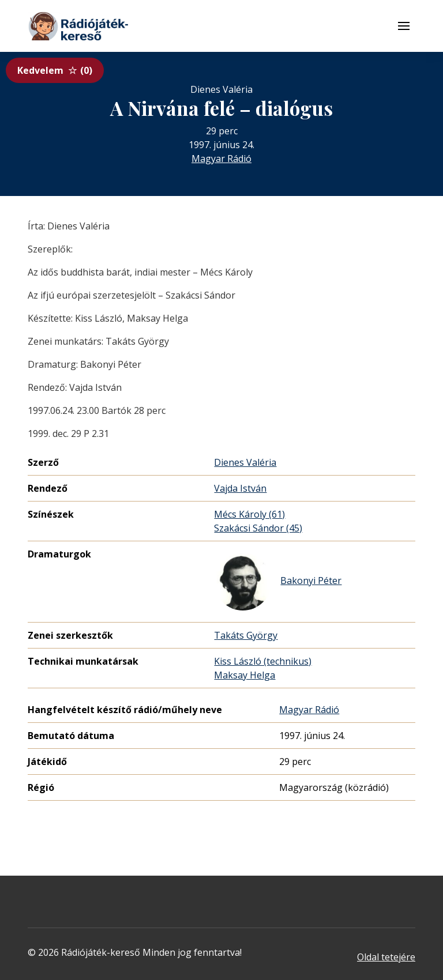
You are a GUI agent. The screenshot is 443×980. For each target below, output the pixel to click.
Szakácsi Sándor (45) (258, 528)
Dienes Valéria (245, 462)
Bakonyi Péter (278, 582)
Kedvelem (55, 70)
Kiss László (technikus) (263, 661)
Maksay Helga (245, 675)
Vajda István (240, 488)
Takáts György (246, 635)
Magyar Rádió (221, 159)
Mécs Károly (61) (249, 514)
